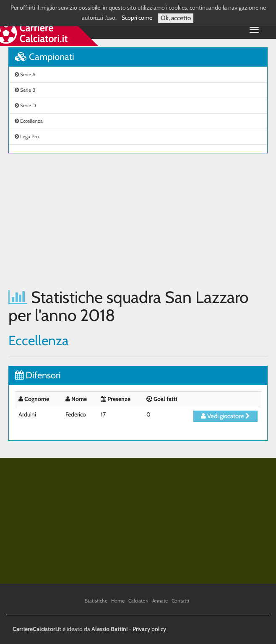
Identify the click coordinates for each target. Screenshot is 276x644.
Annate (160, 601)
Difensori (38, 375)
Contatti (180, 601)
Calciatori (138, 601)
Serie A (25, 74)
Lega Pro (27, 136)
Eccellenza (29, 121)
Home (118, 601)
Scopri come (137, 18)
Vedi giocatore (225, 416)
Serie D (25, 105)
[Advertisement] (138, 221)
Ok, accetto (176, 18)
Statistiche (96, 601)
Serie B (25, 90)
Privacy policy (149, 629)
